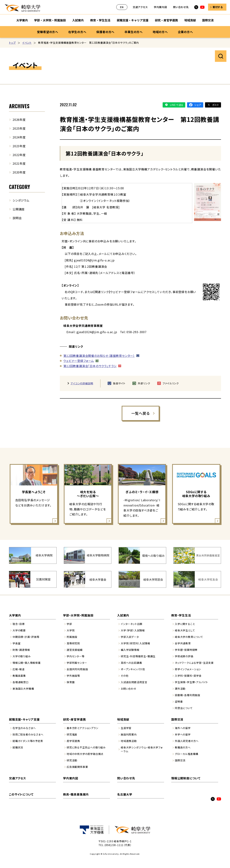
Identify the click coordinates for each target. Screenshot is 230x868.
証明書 (179, 702)
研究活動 (72, 760)
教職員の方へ (183, 747)
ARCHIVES (19, 106)
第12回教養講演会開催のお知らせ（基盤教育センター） (99, 356)
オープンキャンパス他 (133, 669)
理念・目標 (19, 624)
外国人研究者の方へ (187, 741)
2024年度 (19, 137)
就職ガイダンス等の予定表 (28, 741)
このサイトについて (21, 794)
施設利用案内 (129, 734)
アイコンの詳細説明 (82, 383)
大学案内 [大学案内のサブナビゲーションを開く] (22, 20)
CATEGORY (19, 187)
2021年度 (19, 163)
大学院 (71, 630)
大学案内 (15, 615)
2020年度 (19, 172)
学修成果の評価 (184, 656)
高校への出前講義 (131, 663)
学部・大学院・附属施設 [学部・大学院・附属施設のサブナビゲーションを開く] (50, 20)
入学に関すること (185, 624)
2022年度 (19, 155)
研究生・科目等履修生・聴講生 (138, 656)
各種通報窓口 (21, 682)
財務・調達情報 (21, 650)
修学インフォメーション (188, 669)
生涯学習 (126, 728)
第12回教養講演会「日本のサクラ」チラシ (90, 366)
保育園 (71, 682)
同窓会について (184, 708)
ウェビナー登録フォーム (79, 361)
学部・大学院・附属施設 (78, 615)
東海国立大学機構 (23, 689)
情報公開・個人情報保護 (27, 663)
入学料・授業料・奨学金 (188, 676)
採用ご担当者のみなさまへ (28, 734)
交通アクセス (140, 7)
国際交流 (177, 719)
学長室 (17, 643)
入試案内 (123, 615)
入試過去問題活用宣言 (134, 682)
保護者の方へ (105, 32)
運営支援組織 (75, 650)
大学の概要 (19, 630)
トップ (12, 43)
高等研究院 (73, 643)
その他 (125, 676)
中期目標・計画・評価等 (26, 637)
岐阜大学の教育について (189, 637)
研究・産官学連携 (74, 719)
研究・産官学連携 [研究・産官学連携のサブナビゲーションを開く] (166, 20)
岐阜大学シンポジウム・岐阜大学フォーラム (142, 749)
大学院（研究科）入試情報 (135, 643)
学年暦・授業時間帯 (186, 650)
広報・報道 (19, 669)
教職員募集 (19, 676)
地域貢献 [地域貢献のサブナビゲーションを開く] (190, 20)
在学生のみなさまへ (24, 728)
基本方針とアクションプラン (82, 728)
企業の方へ (185, 32)
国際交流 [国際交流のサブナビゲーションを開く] (208, 20)
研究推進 (72, 734)
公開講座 (19, 209)
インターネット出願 (132, 624)
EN (122, 7)
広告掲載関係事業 (77, 767)
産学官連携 (73, 741)
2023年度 (19, 146)
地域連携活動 (129, 741)
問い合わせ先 (181, 7)
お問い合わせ (128, 689)
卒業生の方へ (134, 32)
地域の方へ (160, 32)
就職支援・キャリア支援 (24, 719)
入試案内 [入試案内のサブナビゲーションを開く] (78, 20)
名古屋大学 (125, 794)
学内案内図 (160, 7)
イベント (27, 43)
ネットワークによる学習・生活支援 (194, 663)
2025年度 (19, 128)
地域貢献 (123, 719)
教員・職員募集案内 (76, 794)
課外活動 (180, 689)
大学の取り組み (22, 656)
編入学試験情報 (130, 650)
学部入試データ (130, 637)
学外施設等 (73, 676)
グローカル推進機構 (187, 754)
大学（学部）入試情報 (133, 630)
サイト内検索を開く (221, 56)
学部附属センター (77, 663)
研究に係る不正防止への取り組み (86, 747)
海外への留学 (183, 728)
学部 (69, 624)
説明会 (17, 218)
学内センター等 (76, 656)
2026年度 (19, 120)
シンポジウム (21, 200)
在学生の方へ (77, 32)
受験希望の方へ (48, 32)
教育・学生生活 (181, 615)
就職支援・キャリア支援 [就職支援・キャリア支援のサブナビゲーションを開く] (133, 20)
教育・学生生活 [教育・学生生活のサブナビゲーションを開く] (100, 20)
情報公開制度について (186, 778)
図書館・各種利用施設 (188, 695)
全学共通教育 (183, 643)
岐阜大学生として (185, 630)
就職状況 (18, 747)
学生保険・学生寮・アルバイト (191, 682)
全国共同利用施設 (77, 669)
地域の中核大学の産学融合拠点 (85, 754)
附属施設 (72, 637)
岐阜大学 (22, 8)
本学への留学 (183, 734)
